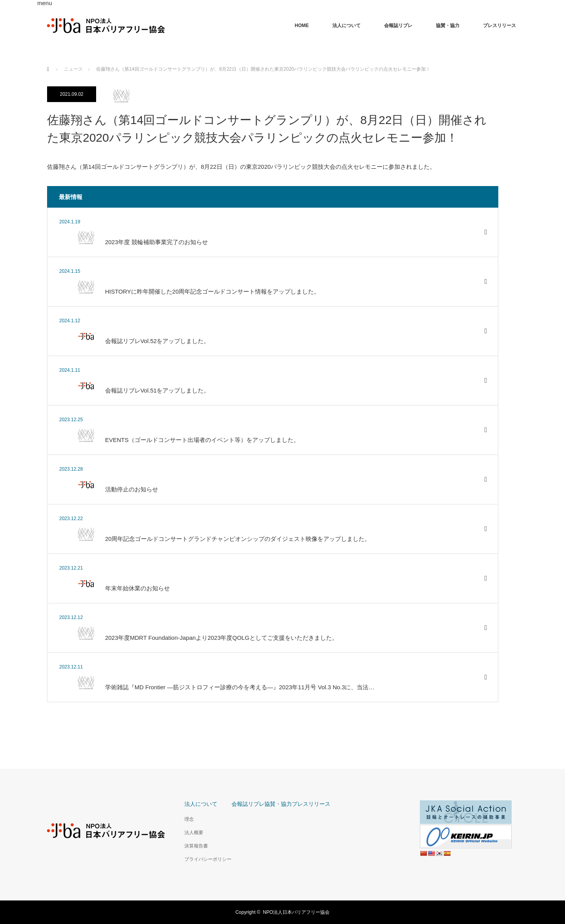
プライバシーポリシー (208, 859)
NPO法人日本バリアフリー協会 (296, 912)
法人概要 (194, 833)
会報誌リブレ (398, 26)
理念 (189, 819)
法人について (346, 26)
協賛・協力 (448, 26)
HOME (302, 26)
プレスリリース (499, 26)
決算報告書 (196, 846)
